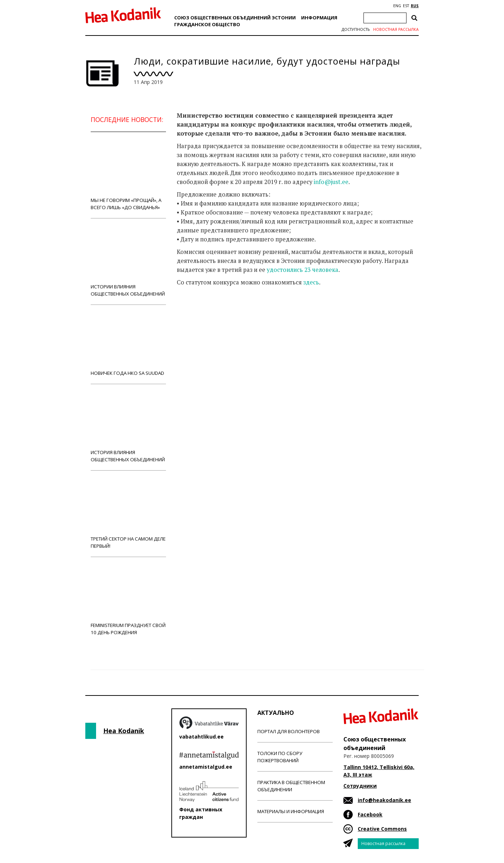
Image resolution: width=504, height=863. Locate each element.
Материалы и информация (291, 811)
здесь (311, 282)
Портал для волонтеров (289, 731)
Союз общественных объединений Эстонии (235, 18)
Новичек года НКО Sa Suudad (128, 344)
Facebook (370, 814)
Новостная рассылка (396, 29)
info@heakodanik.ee (384, 800)
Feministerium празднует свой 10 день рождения (128, 600)
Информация (319, 18)
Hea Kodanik (124, 731)
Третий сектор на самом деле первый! (128, 513)
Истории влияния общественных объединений (128, 261)
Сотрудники (360, 786)
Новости (196, 311)
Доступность (356, 29)
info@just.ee (331, 182)
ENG (397, 6)
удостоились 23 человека (303, 270)
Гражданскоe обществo (207, 24)
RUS (415, 6)
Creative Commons (382, 829)
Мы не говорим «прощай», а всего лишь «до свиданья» (128, 175)
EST (406, 6)
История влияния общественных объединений (128, 427)
